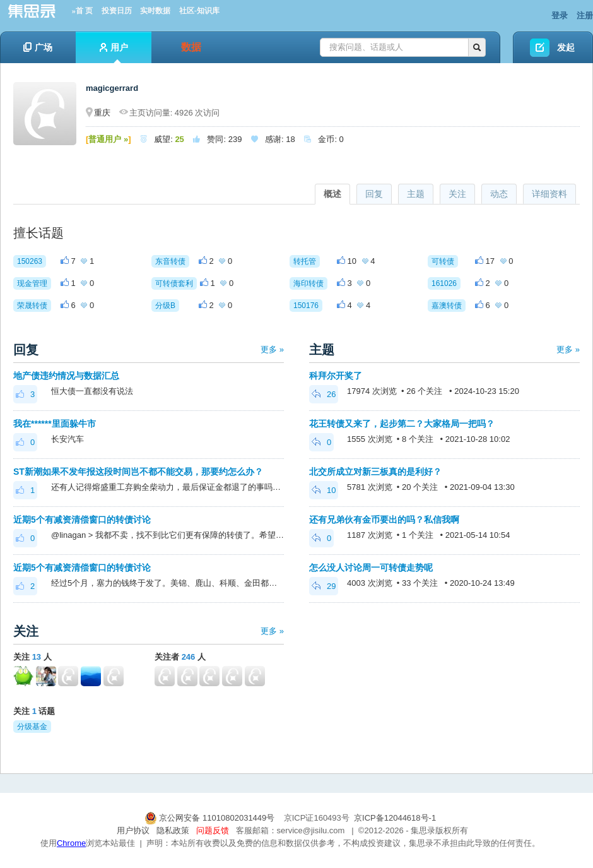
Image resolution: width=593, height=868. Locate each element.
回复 (374, 194)
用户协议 (133, 830)
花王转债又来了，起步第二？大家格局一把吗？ (402, 424)
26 (324, 394)
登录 (560, 15)
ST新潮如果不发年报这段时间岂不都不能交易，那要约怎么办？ (138, 472)
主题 (416, 194)
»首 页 (82, 11)
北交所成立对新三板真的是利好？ (375, 472)
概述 (332, 194)
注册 (585, 15)
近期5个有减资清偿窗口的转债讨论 (82, 520)
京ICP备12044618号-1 (395, 818)
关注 (457, 194)
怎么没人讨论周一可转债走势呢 (371, 568)
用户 (114, 53)
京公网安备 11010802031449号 (211, 818)
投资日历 (117, 11)
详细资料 (549, 194)
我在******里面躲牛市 (55, 424)
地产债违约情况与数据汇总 (66, 376)
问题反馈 (213, 830)
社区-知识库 (199, 11)
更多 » (272, 349)
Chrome (71, 843)
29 (324, 586)
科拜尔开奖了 (336, 376)
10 (324, 490)
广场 (38, 47)
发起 (566, 47)
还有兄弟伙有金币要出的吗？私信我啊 (384, 520)
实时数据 (155, 11)
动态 (499, 194)
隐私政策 (173, 830)
